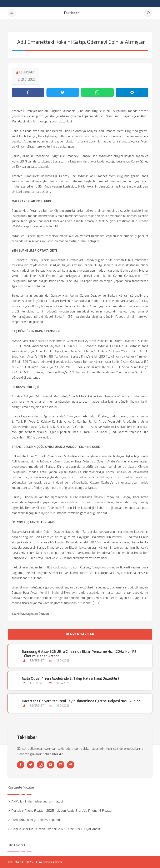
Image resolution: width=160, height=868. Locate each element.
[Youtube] (51, 765)
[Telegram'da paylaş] (132, 92)
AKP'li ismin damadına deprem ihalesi (37, 801)
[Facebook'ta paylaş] (28, 92)
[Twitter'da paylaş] (63, 92)
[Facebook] (21, 765)
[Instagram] (41, 765)
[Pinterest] (71, 765)
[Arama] (148, 13)
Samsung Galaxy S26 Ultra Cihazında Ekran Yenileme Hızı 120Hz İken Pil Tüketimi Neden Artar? (79, 654)
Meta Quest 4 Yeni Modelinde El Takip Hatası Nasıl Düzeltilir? (71, 678)
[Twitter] (31, 765)
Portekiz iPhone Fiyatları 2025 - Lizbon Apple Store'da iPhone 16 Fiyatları (62, 811)
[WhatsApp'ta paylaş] (97, 92)
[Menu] (12, 13)
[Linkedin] (61, 765)
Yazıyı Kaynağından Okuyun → (32, 614)
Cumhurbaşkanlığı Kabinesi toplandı (36, 820)
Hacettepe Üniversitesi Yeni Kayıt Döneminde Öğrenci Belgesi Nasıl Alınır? (81, 701)
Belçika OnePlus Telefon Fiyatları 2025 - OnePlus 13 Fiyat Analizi (56, 829)
